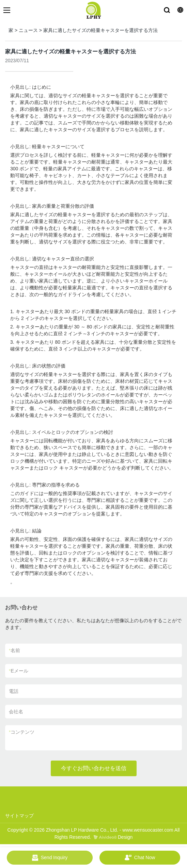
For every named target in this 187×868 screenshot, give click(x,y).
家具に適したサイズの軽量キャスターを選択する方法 (100, 30)
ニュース (28, 30)
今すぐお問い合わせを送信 (94, 768)
